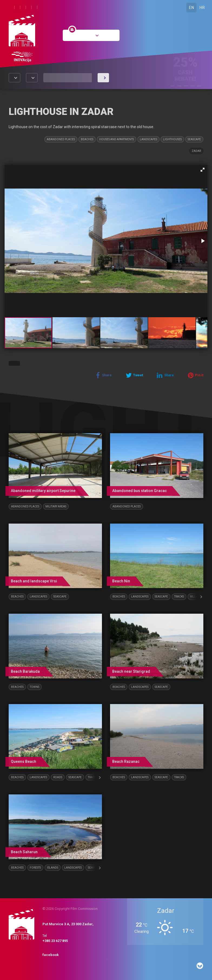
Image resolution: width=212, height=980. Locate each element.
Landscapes (148, 139)
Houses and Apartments (117, 139)
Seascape (194, 139)
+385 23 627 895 (55, 941)
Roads (58, 777)
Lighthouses (172, 139)
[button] (203, 170)
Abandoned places (61, 139)
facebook (51, 955)
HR (202, 8)
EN (191, 8)
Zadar (196, 151)
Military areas (56, 506)
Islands (53, 868)
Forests (35, 868)
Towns (34, 687)
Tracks (179, 597)
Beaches (87, 139)
